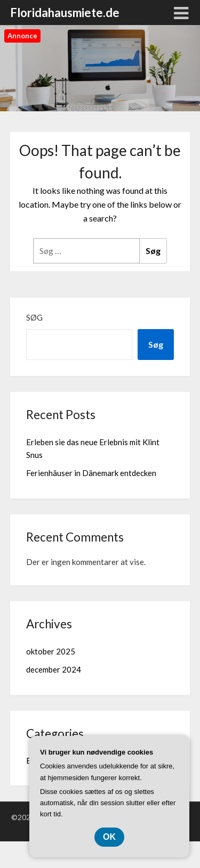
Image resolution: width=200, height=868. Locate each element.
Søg (34, 317)
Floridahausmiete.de (65, 13)
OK (109, 837)
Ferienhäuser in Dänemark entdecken (91, 473)
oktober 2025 (51, 651)
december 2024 (54, 669)
